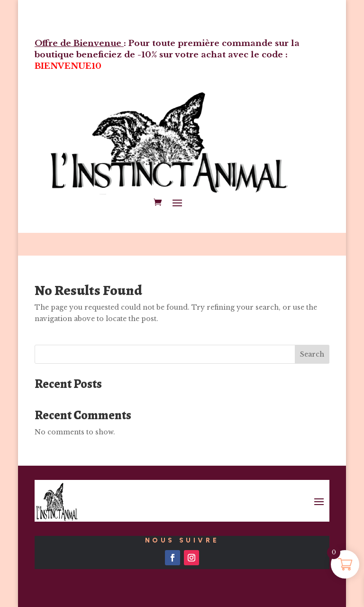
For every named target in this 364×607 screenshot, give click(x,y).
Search (312, 354)
